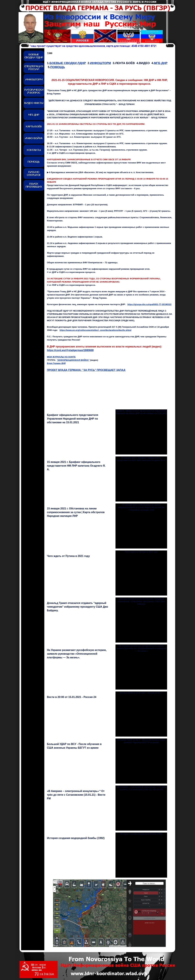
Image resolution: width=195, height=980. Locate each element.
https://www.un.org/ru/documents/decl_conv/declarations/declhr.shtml (95, 330)
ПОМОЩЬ (58, 67)
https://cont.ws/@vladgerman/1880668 (70, 350)
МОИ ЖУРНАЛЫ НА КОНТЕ (61, 357)
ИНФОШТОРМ (101, 63)
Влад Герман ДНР (56, 363)
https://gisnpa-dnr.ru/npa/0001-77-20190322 (149, 304)
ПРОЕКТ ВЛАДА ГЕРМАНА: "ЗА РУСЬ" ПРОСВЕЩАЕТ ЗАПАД (86, 370)
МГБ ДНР (161, 63)
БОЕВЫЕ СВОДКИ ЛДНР (68, 63)
